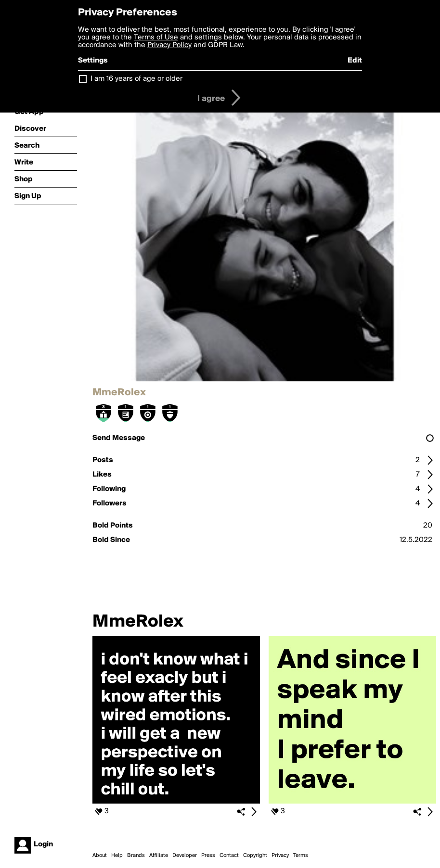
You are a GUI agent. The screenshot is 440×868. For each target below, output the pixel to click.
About (100, 855)
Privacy (280, 855)
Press (208, 855)
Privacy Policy (169, 45)
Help (117, 855)
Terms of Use (156, 38)
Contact (229, 855)
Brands (136, 855)
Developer (185, 855)
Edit (355, 61)
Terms (301, 855)
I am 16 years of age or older (136, 79)
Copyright (255, 855)
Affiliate (159, 855)
